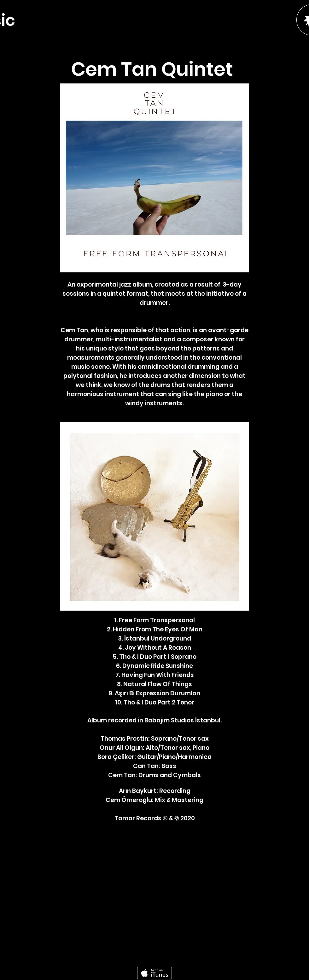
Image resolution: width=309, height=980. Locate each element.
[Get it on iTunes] (154, 973)
